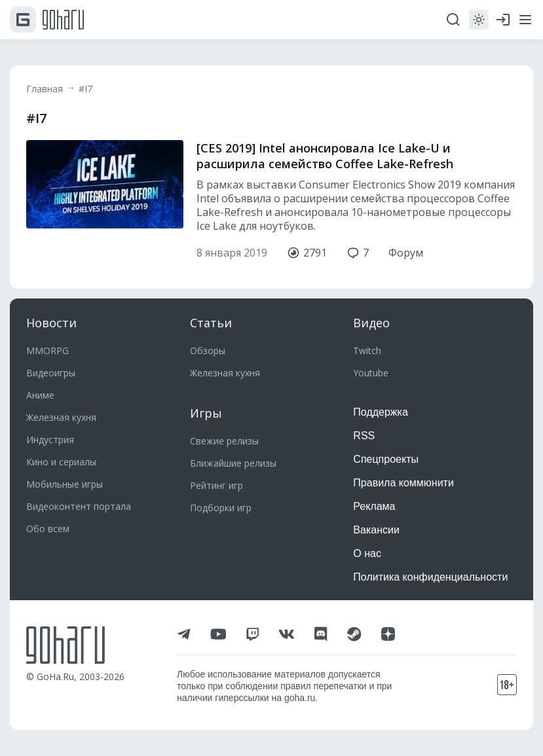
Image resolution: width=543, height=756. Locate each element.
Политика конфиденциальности (430, 577)
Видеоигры (51, 373)
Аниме (40, 395)
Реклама (374, 506)
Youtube (371, 373)
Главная (45, 89)
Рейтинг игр (216, 485)
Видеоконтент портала (79, 506)
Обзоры (208, 351)
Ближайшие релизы (233, 463)
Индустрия (50, 440)
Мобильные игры (65, 484)
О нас (367, 553)
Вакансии (376, 530)
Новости (51, 323)
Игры (206, 413)
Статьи (211, 323)
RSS (364, 436)
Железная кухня (61, 417)
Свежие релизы (224, 441)
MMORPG (47, 351)
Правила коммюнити (403, 483)
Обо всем (48, 529)
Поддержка (380, 412)
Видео (371, 323)
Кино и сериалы (61, 462)
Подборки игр (221, 508)
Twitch (367, 351)
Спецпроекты (386, 459)
